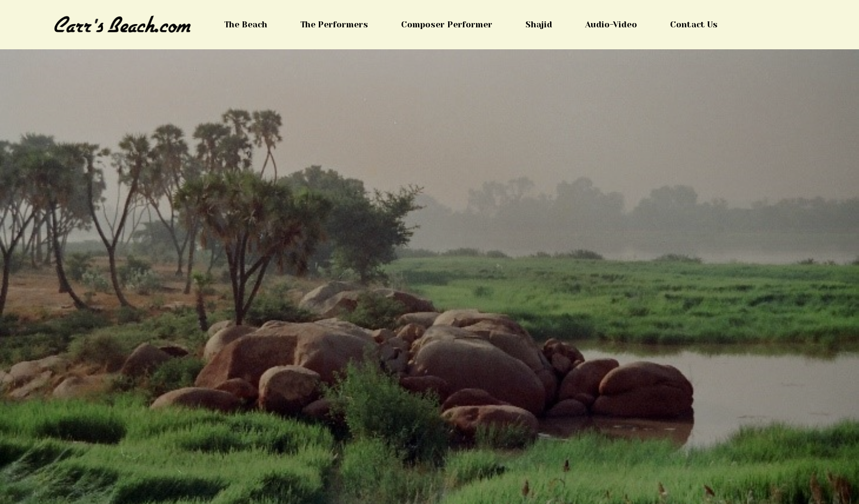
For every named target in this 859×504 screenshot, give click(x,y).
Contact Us (694, 25)
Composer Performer (447, 25)
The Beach (246, 25)
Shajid (539, 25)
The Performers (334, 25)
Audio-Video (611, 25)
